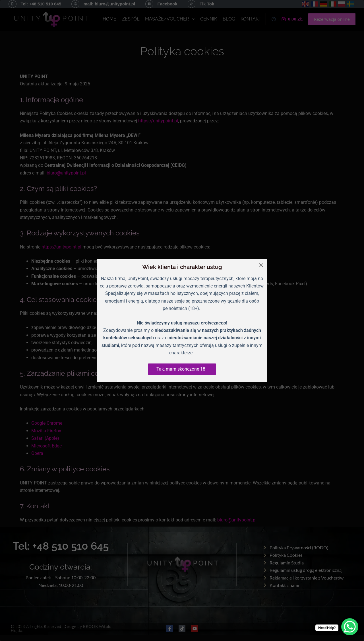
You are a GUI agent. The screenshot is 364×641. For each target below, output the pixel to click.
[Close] (261, 265)
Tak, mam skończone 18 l (182, 369)
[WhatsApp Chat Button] (350, 627)
